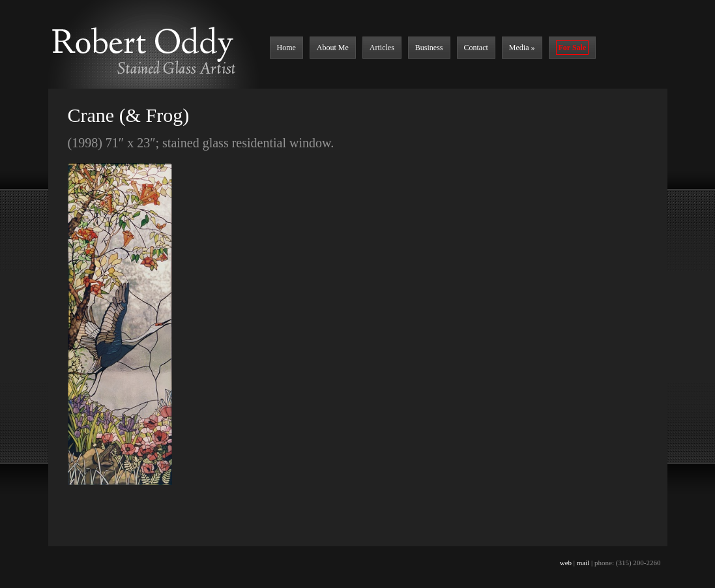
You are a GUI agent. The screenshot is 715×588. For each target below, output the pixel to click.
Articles (382, 48)
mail (583, 563)
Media (522, 48)
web (566, 563)
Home (286, 48)
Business (429, 48)
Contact (476, 48)
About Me (333, 48)
